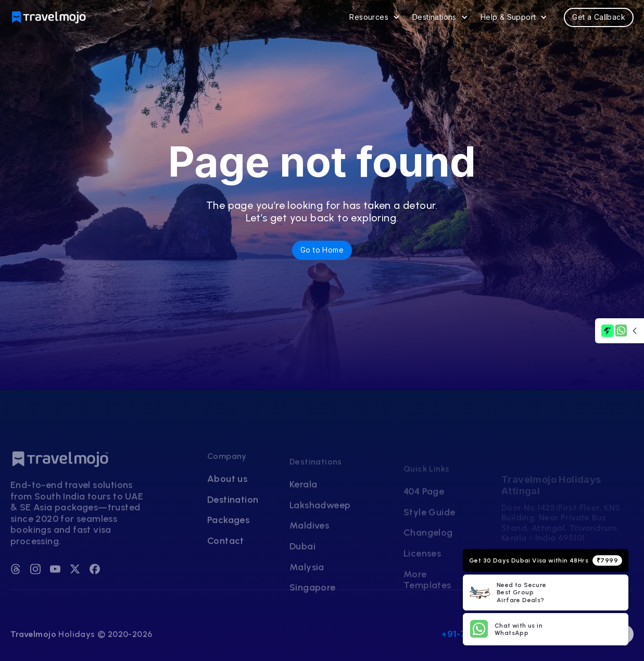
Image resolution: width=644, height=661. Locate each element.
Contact (226, 570)
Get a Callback (599, 17)
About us (227, 508)
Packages (228, 550)
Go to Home (322, 250)
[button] (375, 17)
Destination (233, 529)
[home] (49, 17)
